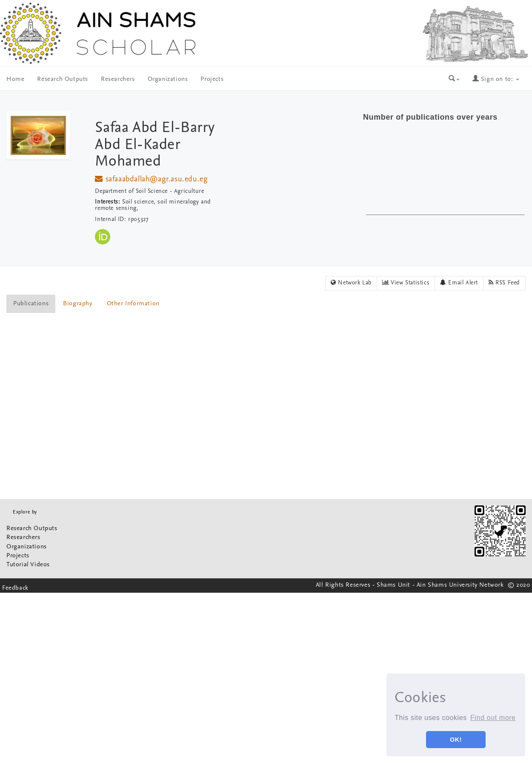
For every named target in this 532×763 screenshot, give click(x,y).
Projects (212, 79)
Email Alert (459, 283)
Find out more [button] (493, 718)
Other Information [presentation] (133, 304)
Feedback (15, 588)
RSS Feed (504, 283)
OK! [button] (456, 740)
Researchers (118, 79)
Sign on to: (496, 79)
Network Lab (351, 283)
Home (15, 79)
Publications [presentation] (31, 304)
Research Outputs (63, 79)
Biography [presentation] (77, 304)
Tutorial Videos (28, 565)
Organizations (168, 79)
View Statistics (406, 283)
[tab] (31, 304)
